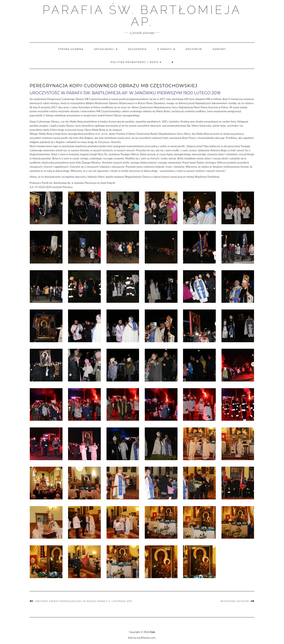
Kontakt (219, 49)
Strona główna (71, 49)
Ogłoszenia (137, 49)
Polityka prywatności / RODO (136, 62)
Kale (153, 632)
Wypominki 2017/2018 (235, 601)
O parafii (166, 49)
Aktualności (106, 49)
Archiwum (194, 49)
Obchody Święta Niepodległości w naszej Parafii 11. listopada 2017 (84, 601)
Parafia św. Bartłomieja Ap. (142, 16)
